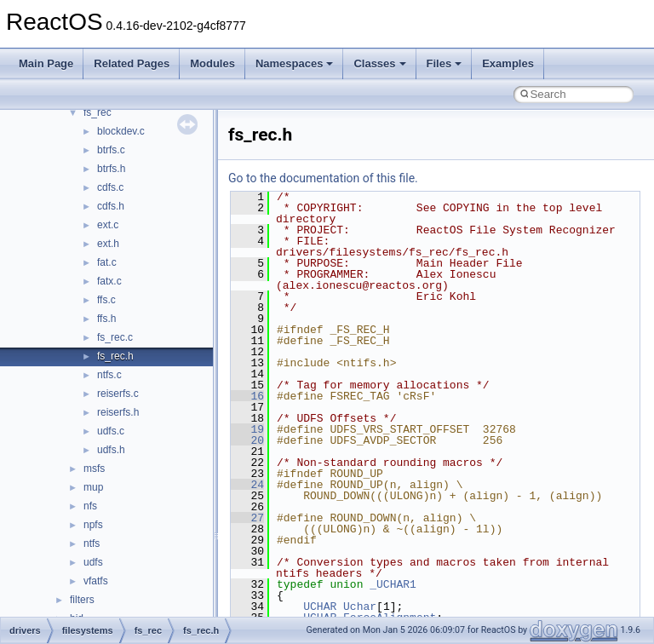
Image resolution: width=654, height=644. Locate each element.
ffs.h (106, 319)
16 (247, 396)
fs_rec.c (115, 337)
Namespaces (295, 63)
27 (247, 518)
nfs (90, 506)
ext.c (108, 225)
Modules (212, 63)
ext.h (108, 244)
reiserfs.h (118, 412)
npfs (93, 525)
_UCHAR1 (393, 584)
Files (445, 63)
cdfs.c (110, 187)
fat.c (107, 262)
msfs (94, 469)
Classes (379, 63)
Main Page (46, 63)
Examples (508, 63)
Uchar (360, 607)
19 (247, 429)
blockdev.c (121, 131)
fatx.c (109, 281)
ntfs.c (109, 375)
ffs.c (106, 300)
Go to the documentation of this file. (323, 178)
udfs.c (111, 431)
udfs (93, 562)
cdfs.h (111, 206)
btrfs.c (111, 150)
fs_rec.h (115, 356)
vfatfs (96, 581)
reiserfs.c (118, 394)
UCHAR (320, 607)
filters (82, 600)
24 (247, 485)
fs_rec (98, 112)
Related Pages (132, 63)
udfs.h (111, 450)
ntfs (92, 543)
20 (247, 440)
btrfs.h (111, 169)
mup (93, 487)
